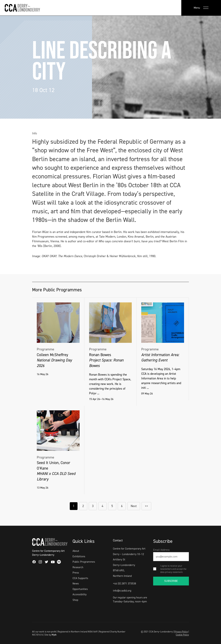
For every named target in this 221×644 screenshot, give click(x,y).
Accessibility (80, 594)
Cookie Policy (182, 635)
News (76, 583)
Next (134, 506)
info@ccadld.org (122, 591)
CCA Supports (80, 578)
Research (78, 567)
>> (146, 506)
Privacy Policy (181, 632)
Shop (75, 600)
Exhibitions (79, 556)
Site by (51, 635)
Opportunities (80, 589)
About (76, 551)
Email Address (161, 550)
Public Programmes (84, 562)
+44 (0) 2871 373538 (124, 583)
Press (76, 573)
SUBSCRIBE (171, 581)
